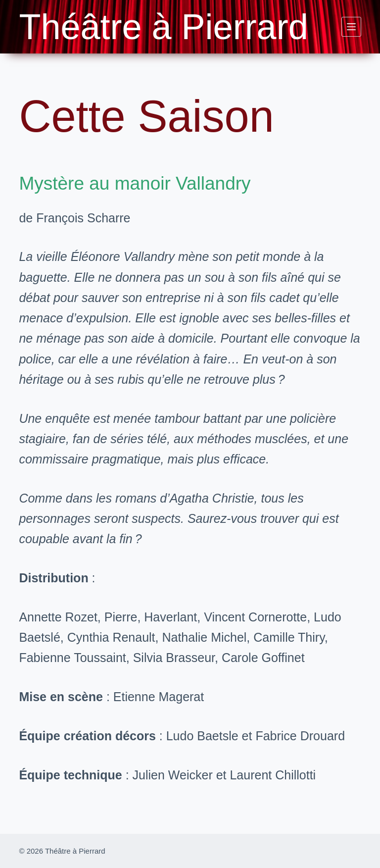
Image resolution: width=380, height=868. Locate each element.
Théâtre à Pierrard (163, 27)
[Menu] (351, 27)
